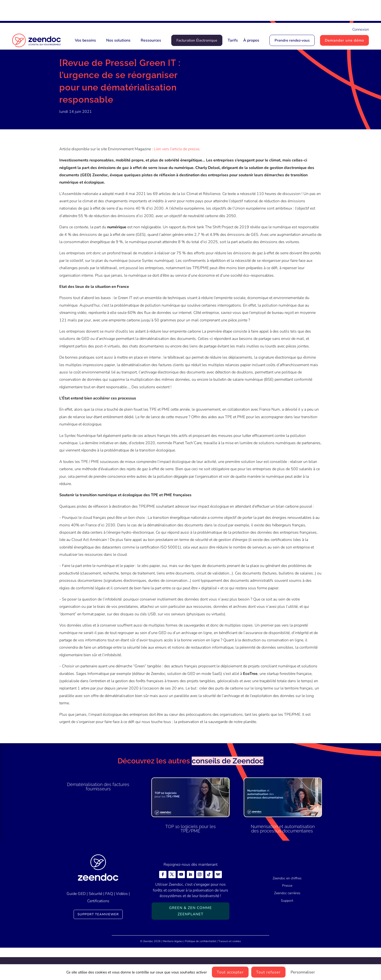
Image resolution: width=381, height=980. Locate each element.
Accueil (66, 68)
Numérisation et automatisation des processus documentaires (283, 861)
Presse (102, 68)
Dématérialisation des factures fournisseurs (98, 819)
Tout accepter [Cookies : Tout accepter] (230, 972)
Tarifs (233, 40)
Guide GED (76, 926)
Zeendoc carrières (287, 925)
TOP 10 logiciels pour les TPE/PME (190, 861)
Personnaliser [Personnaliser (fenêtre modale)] (303, 972)
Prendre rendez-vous (292, 40)
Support (287, 933)
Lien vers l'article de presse (177, 181)
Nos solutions (118, 40)
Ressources (151, 40)
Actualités (84, 68)
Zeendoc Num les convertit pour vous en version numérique (241, 11)
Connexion (361, 29)
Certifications (98, 933)
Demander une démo (344, 40)
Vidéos (122, 926)
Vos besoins (85, 40)
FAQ (109, 926)
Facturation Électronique (197, 40)
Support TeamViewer (98, 947)
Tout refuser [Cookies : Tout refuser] (268, 972)
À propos (251, 40)
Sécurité (95, 926)
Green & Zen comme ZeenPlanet (190, 943)
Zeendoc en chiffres (287, 911)
